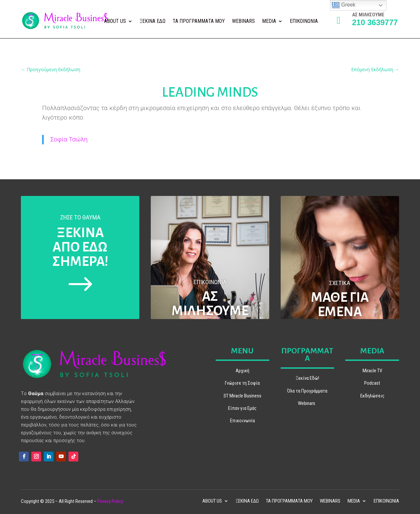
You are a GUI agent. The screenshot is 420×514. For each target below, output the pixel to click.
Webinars (307, 403)
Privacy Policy (110, 501)
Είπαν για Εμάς (242, 408)
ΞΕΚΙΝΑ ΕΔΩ (153, 22)
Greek (344, 5)
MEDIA (269, 22)
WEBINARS (243, 22)
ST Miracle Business (242, 396)
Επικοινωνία (242, 421)
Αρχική (242, 371)
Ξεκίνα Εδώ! (307, 378)
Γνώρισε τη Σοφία (242, 383)
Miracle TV (372, 371)
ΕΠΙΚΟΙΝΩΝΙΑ (304, 22)
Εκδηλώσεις (372, 396)
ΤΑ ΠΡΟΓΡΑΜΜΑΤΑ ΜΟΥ (199, 22)
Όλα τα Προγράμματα (307, 391)
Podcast (372, 383)
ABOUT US (115, 22)
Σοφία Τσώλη (69, 139)
